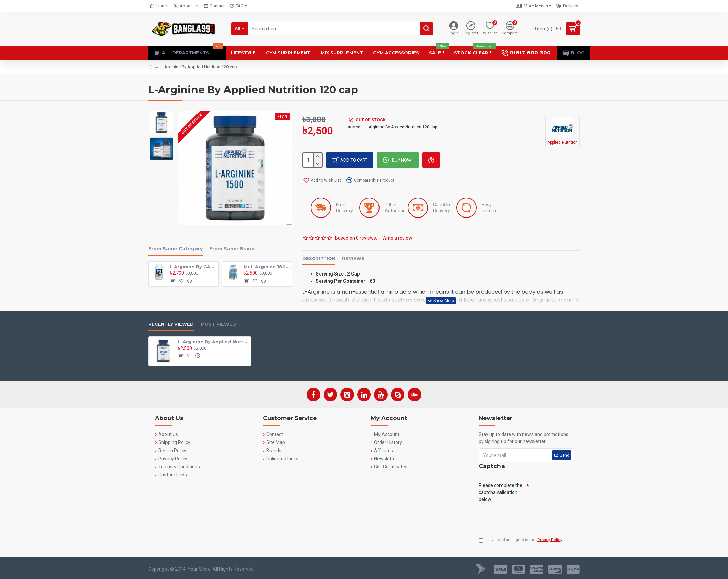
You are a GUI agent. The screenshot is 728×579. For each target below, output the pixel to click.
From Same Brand (232, 249)
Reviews (353, 258)
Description (319, 258)
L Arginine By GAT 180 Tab (193, 267)
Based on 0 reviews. (356, 238)
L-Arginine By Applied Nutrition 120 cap (213, 342)
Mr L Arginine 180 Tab (267, 267)
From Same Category (175, 249)
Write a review (397, 238)
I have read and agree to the (521, 540)
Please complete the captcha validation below (500, 492)
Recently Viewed (171, 324)
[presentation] (530, 518)
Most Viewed (218, 324)
